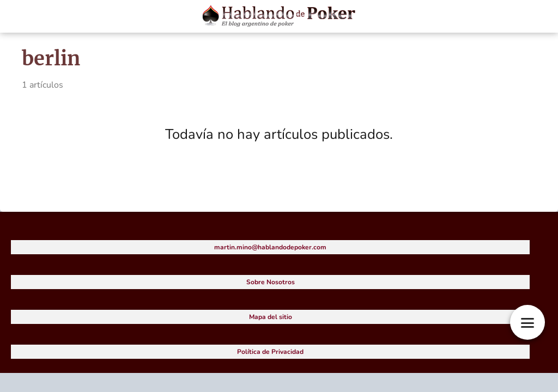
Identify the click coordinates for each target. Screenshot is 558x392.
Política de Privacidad (270, 352)
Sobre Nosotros (271, 282)
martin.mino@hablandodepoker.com (270, 247)
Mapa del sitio (271, 317)
